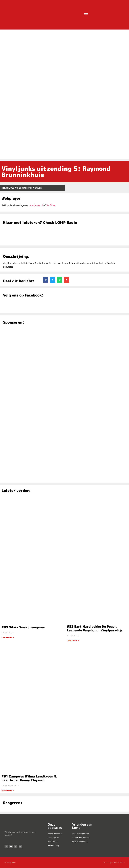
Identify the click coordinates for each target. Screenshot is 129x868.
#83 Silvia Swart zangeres (23, 627)
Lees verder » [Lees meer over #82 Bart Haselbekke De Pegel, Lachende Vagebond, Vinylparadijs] (73, 640)
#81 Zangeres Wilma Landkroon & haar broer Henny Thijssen (29, 778)
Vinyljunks (37, 188)
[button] (86, 15)
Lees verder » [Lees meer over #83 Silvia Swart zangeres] (8, 637)
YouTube (51, 205)
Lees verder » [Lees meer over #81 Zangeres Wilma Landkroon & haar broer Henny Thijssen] (8, 790)
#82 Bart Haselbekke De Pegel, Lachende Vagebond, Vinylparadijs (95, 628)
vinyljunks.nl (36, 205)
